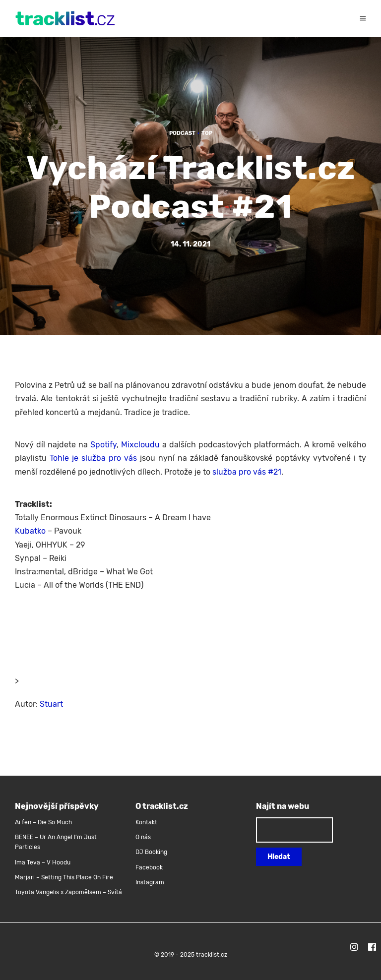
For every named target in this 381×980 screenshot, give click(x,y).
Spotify (103, 445)
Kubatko (30, 531)
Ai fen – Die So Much (43, 822)
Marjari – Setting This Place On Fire (64, 877)
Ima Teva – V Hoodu (43, 862)
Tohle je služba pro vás (93, 458)
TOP (207, 133)
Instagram (150, 882)
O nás (143, 837)
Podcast (182, 133)
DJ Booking (151, 852)
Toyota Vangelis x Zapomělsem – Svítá (68, 892)
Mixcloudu (140, 445)
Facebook (149, 867)
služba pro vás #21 (247, 472)
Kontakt (146, 822)
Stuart (51, 704)
